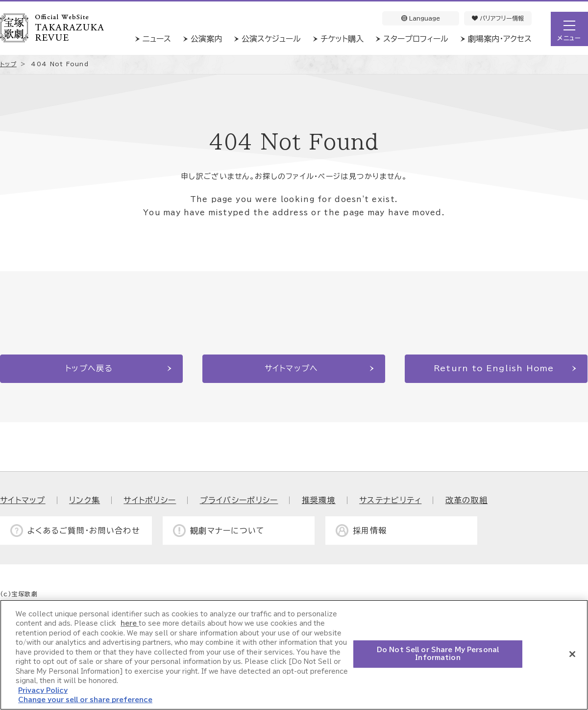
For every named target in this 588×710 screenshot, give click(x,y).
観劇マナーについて (228, 531)
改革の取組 (466, 500)
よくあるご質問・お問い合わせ (84, 531)
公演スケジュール (271, 39)
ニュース (157, 39)
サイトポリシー (150, 500)
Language (421, 18)
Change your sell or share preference (85, 700)
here (130, 623)
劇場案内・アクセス (500, 39)
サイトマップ (23, 500)
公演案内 (206, 39)
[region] (294, 655)
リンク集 (85, 500)
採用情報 (370, 531)
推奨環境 (319, 500)
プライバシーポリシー (239, 500)
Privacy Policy (43, 691)
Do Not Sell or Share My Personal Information (438, 654)
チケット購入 (342, 39)
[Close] (572, 654)
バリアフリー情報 (498, 18)
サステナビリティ (390, 500)
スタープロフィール (416, 39)
